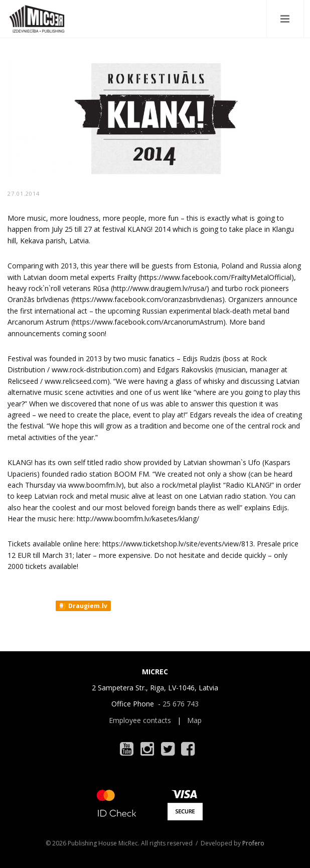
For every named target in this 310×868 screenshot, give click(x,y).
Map (194, 720)
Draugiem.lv (83, 606)
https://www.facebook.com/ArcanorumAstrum (148, 322)
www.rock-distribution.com (95, 370)
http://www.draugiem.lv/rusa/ (160, 288)
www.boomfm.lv (95, 485)
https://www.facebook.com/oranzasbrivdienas (148, 299)
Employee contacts (140, 720)
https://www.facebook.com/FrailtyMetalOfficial (216, 277)
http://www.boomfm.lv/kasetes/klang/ (138, 519)
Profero (253, 843)
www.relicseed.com (76, 381)
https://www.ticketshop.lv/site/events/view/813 (178, 544)
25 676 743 (181, 704)
